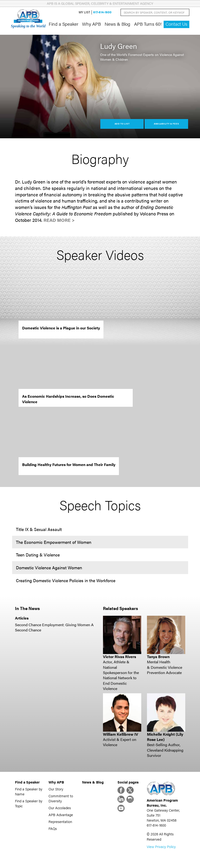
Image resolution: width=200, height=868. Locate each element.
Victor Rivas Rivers (120, 657)
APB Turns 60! (148, 24)
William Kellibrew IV (121, 734)
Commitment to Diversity (61, 798)
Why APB (91, 24)
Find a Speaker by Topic (29, 803)
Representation (60, 821)
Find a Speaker (63, 24)
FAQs (53, 828)
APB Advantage (61, 815)
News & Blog (117, 24)
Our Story (56, 789)
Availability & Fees (166, 124)
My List (84, 12)
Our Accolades (60, 808)
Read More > (59, 220)
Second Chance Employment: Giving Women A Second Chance (54, 627)
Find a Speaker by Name (29, 791)
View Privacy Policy (161, 846)
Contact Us (176, 24)
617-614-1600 (102, 12)
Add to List (122, 124)
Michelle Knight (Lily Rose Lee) (165, 737)
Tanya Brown (158, 657)
